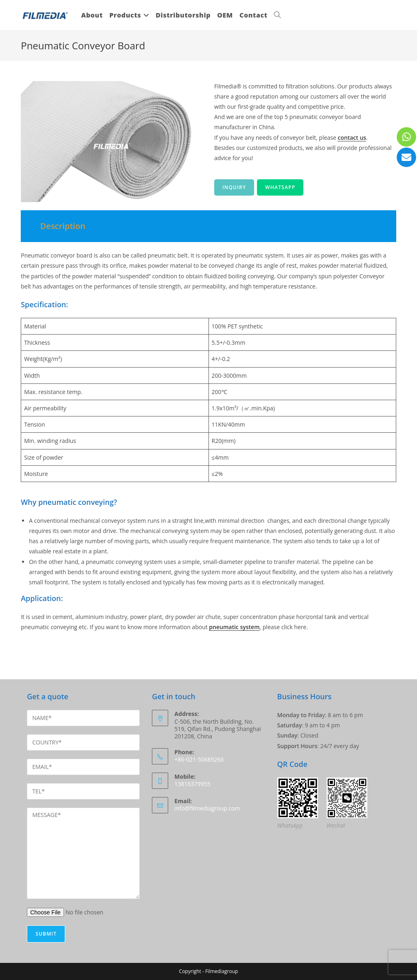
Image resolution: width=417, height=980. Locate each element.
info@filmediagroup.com (207, 808)
